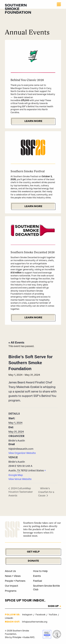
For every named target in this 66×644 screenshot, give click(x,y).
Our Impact (12, 586)
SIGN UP (53, 606)
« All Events (16, 343)
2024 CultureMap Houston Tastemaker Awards (21, 492)
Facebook (41, 615)
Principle (17, 637)
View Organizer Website (22, 453)
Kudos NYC (29, 637)
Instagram (28, 615)
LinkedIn (9, 618)
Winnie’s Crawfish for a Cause (46, 492)
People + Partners (15, 581)
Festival (37, 581)
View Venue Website (20, 479)
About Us (10, 571)
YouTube (53, 615)
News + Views (13, 576)
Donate (33, 561)
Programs (11, 591)
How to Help (40, 571)
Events (37, 576)
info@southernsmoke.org (35, 622)
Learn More (33, 121)
